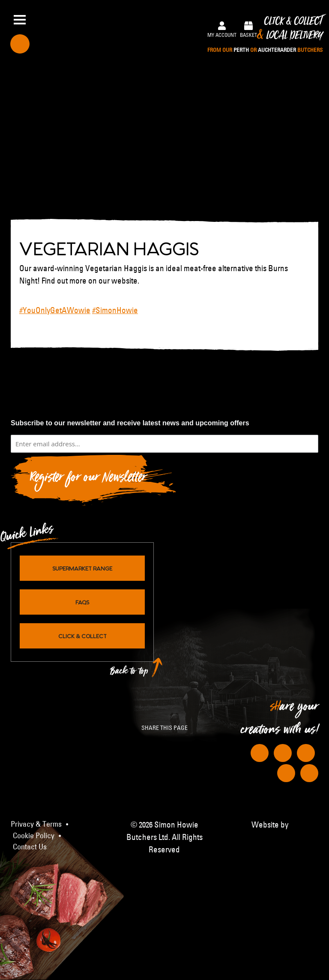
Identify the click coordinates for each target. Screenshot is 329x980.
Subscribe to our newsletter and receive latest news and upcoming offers (130, 423)
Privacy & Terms (36, 824)
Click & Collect (265, 35)
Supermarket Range (82, 568)
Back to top (129, 673)
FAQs (82, 602)
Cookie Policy (34, 836)
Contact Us (30, 847)
